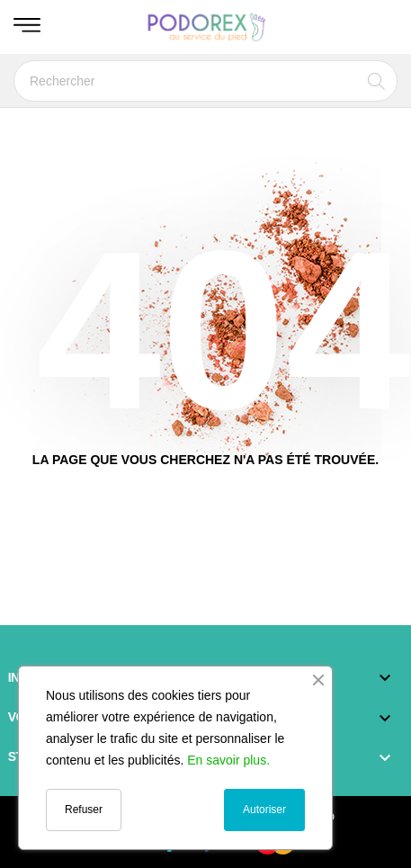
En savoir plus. (228, 760)
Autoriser (264, 810)
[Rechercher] (205, 81)
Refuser (84, 810)
